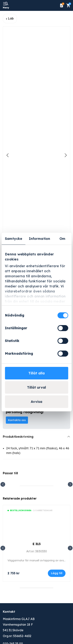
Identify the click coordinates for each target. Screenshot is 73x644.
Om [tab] (62, 239)
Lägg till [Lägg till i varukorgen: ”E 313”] (57, 573)
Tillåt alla (36, 373)
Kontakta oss (17, 420)
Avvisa (36, 402)
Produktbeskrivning (18, 437)
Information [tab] (40, 239)
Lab (11, 18)
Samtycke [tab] (14, 239)
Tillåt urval (36, 387)
